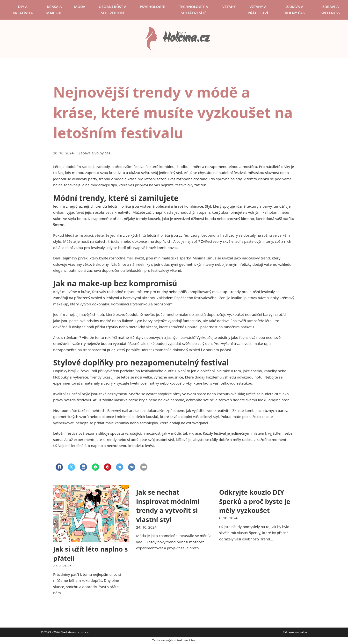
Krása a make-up (54, 10)
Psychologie (152, 7)
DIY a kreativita (23, 10)
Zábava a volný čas (295, 10)
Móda (80, 7)
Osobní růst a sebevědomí (112, 10)
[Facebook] (59, 467)
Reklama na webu (295, 632)
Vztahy (229, 7)
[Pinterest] (108, 467)
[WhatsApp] (95, 467)
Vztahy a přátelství (258, 10)
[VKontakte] (132, 467)
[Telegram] (120, 467)
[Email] (144, 467)
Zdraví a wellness (331, 10)
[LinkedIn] (83, 467)
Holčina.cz (186, 39)
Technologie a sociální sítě (194, 10)
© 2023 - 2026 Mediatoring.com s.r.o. (66, 632)
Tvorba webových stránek (167, 640)
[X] (71, 467)
